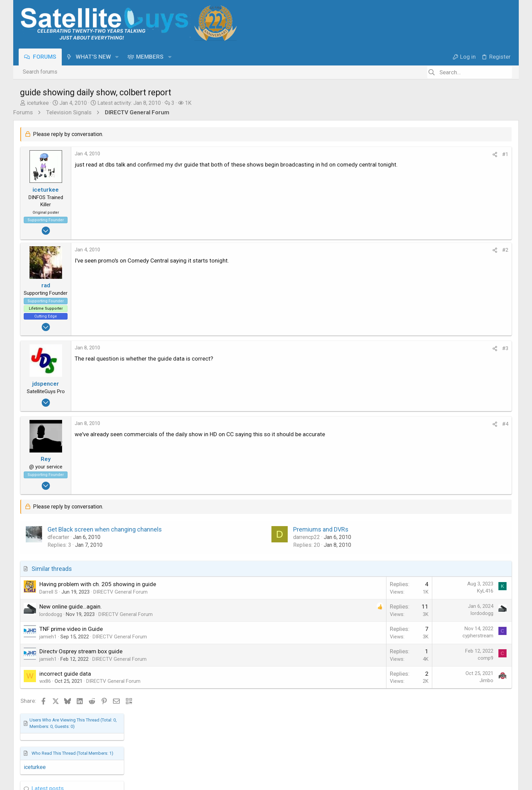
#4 (395, 424)
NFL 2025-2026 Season (453, 216)
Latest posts (435, 202)
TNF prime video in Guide (71, 629)
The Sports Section (446, 239)
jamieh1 (48, 637)
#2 (395, 250)
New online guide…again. (71, 606)
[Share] (385, 155)
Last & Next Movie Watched (458, 363)
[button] (118, 57)
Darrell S (49, 592)
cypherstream (368, 636)
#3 (395, 348)
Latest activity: (129, 103)
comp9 (375, 658)
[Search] (470, 72)
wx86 (45, 681)
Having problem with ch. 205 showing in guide (98, 584)
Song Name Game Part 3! (455, 327)
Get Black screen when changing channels (105, 529)
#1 (395, 154)
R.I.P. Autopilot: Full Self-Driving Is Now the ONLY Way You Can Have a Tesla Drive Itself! (466, 261)
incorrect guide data (65, 674)
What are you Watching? (454, 298)
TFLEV (431, 284)
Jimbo (376, 680)
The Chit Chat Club (445, 350)
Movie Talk (436, 387)
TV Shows (435, 313)
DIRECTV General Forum (120, 592)
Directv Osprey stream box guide (81, 651)
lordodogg (51, 614)
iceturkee (38, 103)
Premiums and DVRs (266, 529)
